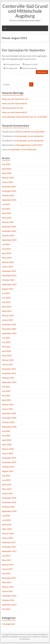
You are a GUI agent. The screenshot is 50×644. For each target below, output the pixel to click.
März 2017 (7, 560)
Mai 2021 (6, 396)
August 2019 (8, 471)
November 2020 (9, 418)
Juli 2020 (6, 431)
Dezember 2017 (9, 542)
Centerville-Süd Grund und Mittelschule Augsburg (25, 11)
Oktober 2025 (8, 195)
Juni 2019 (6, 480)
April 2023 (7, 307)
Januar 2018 (7, 538)
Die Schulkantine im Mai (12, 108)
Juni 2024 (6, 249)
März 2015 (7, 582)
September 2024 (9, 240)
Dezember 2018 (9, 498)
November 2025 (9, 191)
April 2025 (7, 213)
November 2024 (9, 231)
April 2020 (7, 440)
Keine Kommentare (30, 68)
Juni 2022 (6, 342)
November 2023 (9, 275)
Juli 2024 (6, 244)
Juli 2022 (6, 338)
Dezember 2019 (9, 458)
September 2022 (9, 333)
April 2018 (7, 524)
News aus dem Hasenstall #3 (14, 103)
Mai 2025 (6, 209)
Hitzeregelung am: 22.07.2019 (29, 145)
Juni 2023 (6, 298)
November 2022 (9, 329)
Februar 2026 (8, 178)
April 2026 (7, 169)
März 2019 (7, 489)
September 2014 (9, 605)
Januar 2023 (7, 320)
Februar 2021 (8, 404)
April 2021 (7, 400)
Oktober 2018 (8, 507)
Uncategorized (11, 68)
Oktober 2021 (8, 378)
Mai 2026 (6, 164)
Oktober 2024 (8, 235)
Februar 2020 (8, 449)
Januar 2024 (7, 267)
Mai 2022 (6, 347)
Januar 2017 (7, 569)
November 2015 (9, 578)
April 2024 (7, 253)
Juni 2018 (6, 520)
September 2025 (9, 200)
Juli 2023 (6, 293)
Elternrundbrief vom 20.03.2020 (30, 132)
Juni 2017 (6, 556)
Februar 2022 (8, 360)
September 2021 (9, 382)
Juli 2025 (6, 204)
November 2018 (9, 502)
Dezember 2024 (9, 227)
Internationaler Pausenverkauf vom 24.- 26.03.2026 (24, 117)
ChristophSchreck (13, 64)
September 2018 (9, 511)
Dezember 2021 (9, 369)
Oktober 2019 (8, 467)
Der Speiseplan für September (24, 50)
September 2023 (9, 284)
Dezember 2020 (9, 413)
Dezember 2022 (9, 324)
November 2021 (9, 373)
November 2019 (9, 462)
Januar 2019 (7, 493)
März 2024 (7, 258)
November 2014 (9, 596)
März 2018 (7, 529)
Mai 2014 (6, 609)
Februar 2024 (8, 262)
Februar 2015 (8, 587)
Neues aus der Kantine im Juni (15, 99)
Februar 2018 (8, 533)
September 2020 (9, 427)
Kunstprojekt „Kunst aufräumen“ (30, 136)
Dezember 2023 (9, 271)
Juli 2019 (6, 476)
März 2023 (7, 311)
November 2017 (9, 547)
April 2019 (7, 484)
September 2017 (9, 551)
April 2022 (7, 351)
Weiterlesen (42, 72)
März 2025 (7, 218)
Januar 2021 (7, 409)
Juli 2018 (6, 516)
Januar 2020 (7, 453)
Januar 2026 (7, 182)
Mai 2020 (6, 436)
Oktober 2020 (8, 422)
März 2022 (7, 355)
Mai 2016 (6, 573)
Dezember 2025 (9, 186)
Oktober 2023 (8, 280)
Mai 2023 (6, 302)
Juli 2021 (6, 387)
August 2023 (8, 289)
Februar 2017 (8, 565)
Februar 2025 (8, 222)
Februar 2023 (8, 315)
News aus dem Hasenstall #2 (14, 112)
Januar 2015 (7, 591)
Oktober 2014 (8, 600)
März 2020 (7, 444)
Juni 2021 (6, 391)
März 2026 (7, 173)
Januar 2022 (7, 364)
